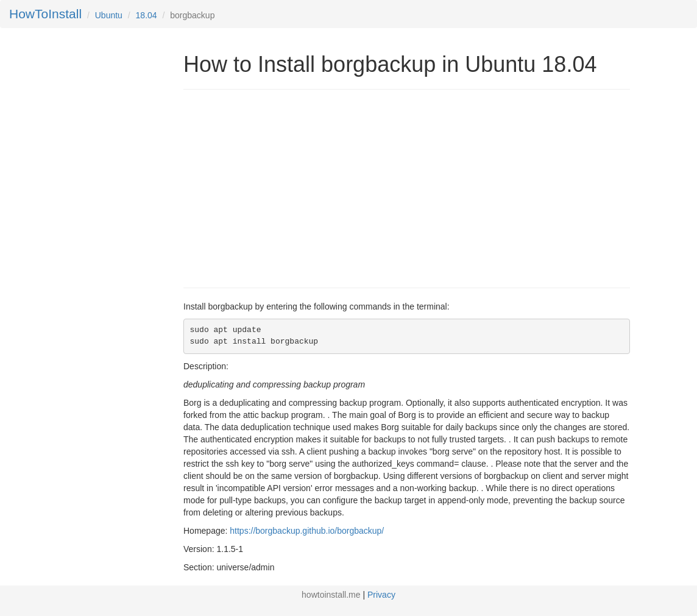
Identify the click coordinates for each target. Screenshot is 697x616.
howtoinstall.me (331, 595)
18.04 (147, 15)
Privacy (381, 595)
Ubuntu (109, 15)
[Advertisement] (286, 187)
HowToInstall (45, 14)
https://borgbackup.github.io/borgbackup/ (307, 531)
